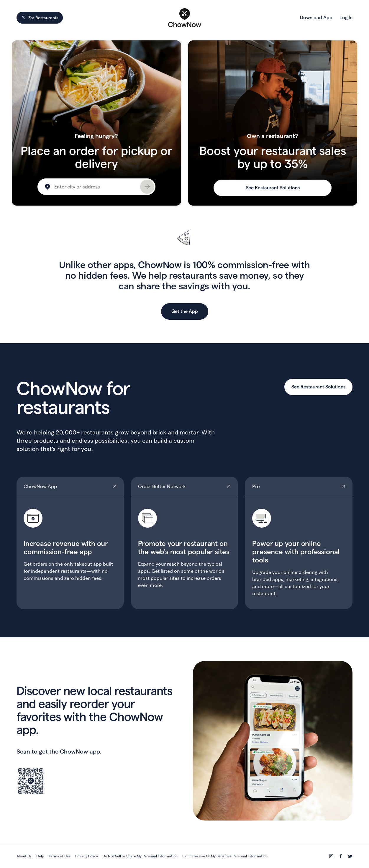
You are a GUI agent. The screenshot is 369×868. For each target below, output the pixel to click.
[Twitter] (350, 856)
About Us (24, 856)
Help (40, 856)
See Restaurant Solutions (273, 188)
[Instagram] (331, 856)
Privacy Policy (87, 856)
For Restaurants (40, 18)
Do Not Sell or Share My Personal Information (140, 856)
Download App (316, 18)
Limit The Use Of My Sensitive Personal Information (225, 856)
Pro (299, 543)
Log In (346, 18)
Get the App (185, 311)
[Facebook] (341, 856)
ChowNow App (70, 543)
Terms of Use (60, 856)
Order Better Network (185, 543)
